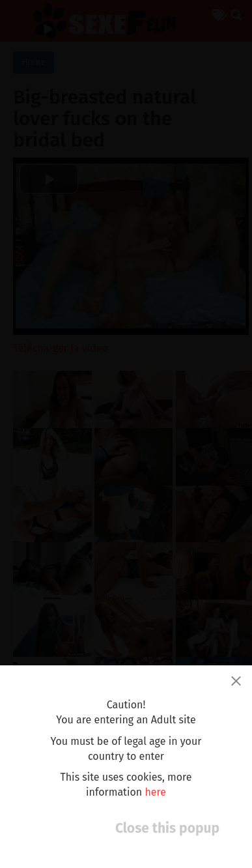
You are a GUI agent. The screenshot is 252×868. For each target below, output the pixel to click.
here (155, 792)
